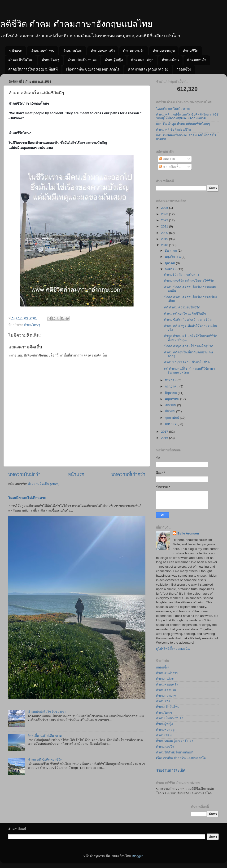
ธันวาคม (171, 251)
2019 (165, 239)
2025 (165, 208)
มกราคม (171, 424)
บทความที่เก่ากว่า (128, 474)
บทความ (167, 159)
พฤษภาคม (172, 399)
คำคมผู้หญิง (114, 60)
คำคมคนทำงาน (42, 51)
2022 (165, 220)
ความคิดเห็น (170, 167)
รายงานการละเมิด (171, 770)
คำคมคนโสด (72, 51)
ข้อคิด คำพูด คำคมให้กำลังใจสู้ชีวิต (189, 346)
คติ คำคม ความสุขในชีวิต (182, 307)
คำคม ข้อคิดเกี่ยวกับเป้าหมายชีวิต (188, 320)
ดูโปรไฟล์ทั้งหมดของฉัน (173, 649)
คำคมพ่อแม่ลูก (142, 60)
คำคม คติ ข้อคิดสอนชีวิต (45, 759)
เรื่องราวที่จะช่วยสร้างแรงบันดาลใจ (93, 69)
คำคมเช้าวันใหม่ (21, 60)
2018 (165, 245)
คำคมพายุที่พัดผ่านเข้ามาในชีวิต (187, 362)
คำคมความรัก (134, 51)
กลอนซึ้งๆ (184, 69)
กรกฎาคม (172, 386)
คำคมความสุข (164, 51)
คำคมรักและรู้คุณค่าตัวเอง (148, 69)
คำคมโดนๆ (50, 60)
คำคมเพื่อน (170, 60)
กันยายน (171, 269)
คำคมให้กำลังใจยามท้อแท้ (175, 752)
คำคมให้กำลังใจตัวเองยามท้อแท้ (33, 69)
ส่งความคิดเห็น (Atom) (44, 484)
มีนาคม (170, 411)
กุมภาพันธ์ (172, 418)
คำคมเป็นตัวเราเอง (82, 60)
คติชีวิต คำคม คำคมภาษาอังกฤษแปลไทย (76, 24)
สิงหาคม (171, 380)
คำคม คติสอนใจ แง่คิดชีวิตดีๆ (185, 314)
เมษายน (171, 405)
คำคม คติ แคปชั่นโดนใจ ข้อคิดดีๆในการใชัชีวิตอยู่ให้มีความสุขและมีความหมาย (187, 116)
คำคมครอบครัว (103, 51)
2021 (165, 226)
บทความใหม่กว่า (24, 474)
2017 (165, 432)
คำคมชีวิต (191, 51)
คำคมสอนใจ (197, 60)
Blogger (137, 856)
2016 (165, 438)
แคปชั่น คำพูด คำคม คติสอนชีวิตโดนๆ (183, 124)
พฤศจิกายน (173, 257)
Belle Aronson (188, 533)
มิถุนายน (171, 393)
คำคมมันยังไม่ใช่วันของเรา (47, 712)
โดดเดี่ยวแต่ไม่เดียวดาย (27, 498)
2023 (165, 214)
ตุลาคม (170, 263)
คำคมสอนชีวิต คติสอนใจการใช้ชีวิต (189, 281)
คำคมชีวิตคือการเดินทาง (182, 275)
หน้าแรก (16, 51)
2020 (165, 233)
